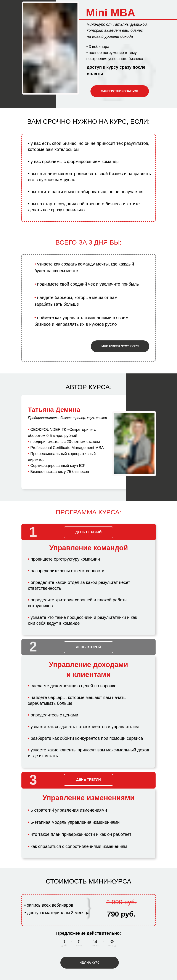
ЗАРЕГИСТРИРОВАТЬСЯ (120, 91)
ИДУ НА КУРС (90, 963)
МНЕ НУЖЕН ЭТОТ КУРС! (120, 346)
